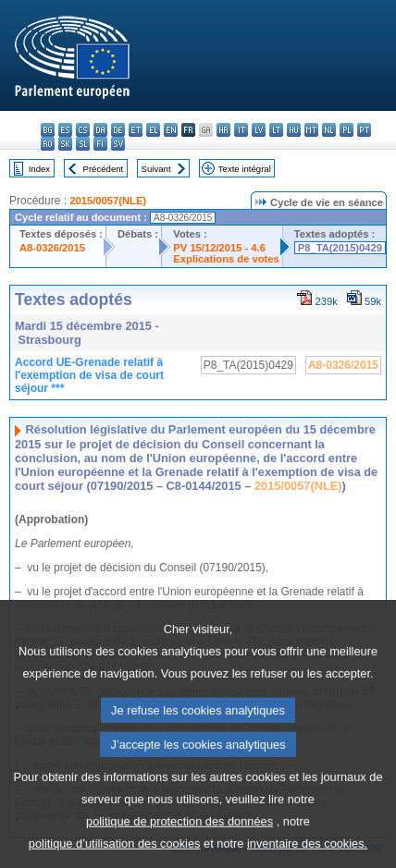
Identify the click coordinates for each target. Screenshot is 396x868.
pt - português (364, 130)
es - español (65, 130)
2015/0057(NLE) (108, 201)
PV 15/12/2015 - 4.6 (219, 248)
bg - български (48, 130)
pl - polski (346, 130)
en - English (171, 130)
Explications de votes (226, 259)
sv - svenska (118, 144)
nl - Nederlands (329, 130)
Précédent (104, 169)
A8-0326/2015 (52, 248)
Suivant (156, 169)
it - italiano (241, 130)
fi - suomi (100, 144)
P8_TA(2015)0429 (340, 248)
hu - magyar (294, 130)
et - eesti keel (136, 130)
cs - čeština (83, 130)
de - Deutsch (118, 130)
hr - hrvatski (223, 130)
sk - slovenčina (65, 144)
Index (39, 169)
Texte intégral (245, 169)
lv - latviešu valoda (259, 130)
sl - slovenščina (83, 144)
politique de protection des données (179, 848)
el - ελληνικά (153, 130)
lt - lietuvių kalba (276, 130)
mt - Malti (311, 130)
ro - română (48, 144)
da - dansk (100, 130)
